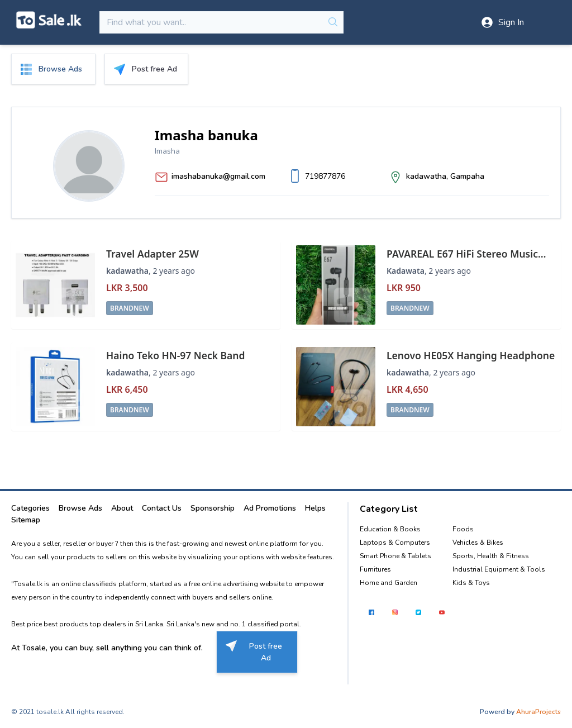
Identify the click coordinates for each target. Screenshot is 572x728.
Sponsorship (213, 508)
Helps (315, 508)
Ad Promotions (270, 508)
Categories (30, 508)
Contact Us (162, 508)
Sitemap (26, 520)
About (122, 508)
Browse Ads (80, 508)
